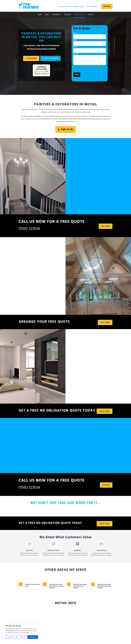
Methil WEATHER (65, 622)
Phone (90, 49)
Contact (90, 15)
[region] (22, 632)
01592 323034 (29, 229)
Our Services (57, 15)
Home (40, 15)
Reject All (22, 637)
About (47, 15)
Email (90, 43)
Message (90, 59)
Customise (11, 637)
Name (90, 36)
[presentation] (86, 69)
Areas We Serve (79, 15)
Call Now (107, 6)
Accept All (33, 637)
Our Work (68, 15)
